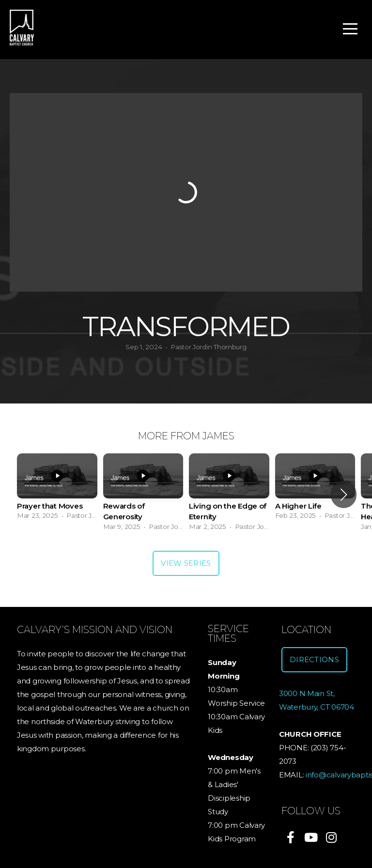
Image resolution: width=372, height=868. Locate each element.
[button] (344, 495)
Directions (314, 659)
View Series (186, 563)
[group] (57, 489)
